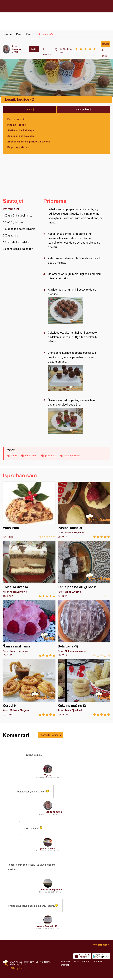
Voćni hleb (29, 510)
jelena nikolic (48, 849)
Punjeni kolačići (84, 510)
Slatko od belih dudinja (21, 130)
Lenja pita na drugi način (84, 569)
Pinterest (65, 967)
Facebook (65, 963)
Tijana (48, 776)
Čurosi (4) (29, 688)
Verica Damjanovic (52, 891)
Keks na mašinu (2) (84, 688)
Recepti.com (56, 6)
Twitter (76, 963)
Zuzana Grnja (16, 50)
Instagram (97, 963)
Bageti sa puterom (18, 147)
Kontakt (24, 966)
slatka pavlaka (72, 455)
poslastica (51, 455)
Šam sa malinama (29, 628)
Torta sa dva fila (29, 569)
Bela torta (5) (84, 628)
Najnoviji (30, 109)
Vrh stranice (100, 946)
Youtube (86, 963)
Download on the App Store (82, 958)
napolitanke (31, 455)
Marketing (14, 966)
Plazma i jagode (17, 125)
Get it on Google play (101, 958)
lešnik (14, 455)
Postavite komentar (51, 735)
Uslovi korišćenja (43, 963)
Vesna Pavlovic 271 (48, 928)
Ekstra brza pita (17, 119)
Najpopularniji (83, 109)
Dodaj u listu (105, 45)
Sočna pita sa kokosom (21, 136)
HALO (22, 970)
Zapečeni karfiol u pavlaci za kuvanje (29, 142)
